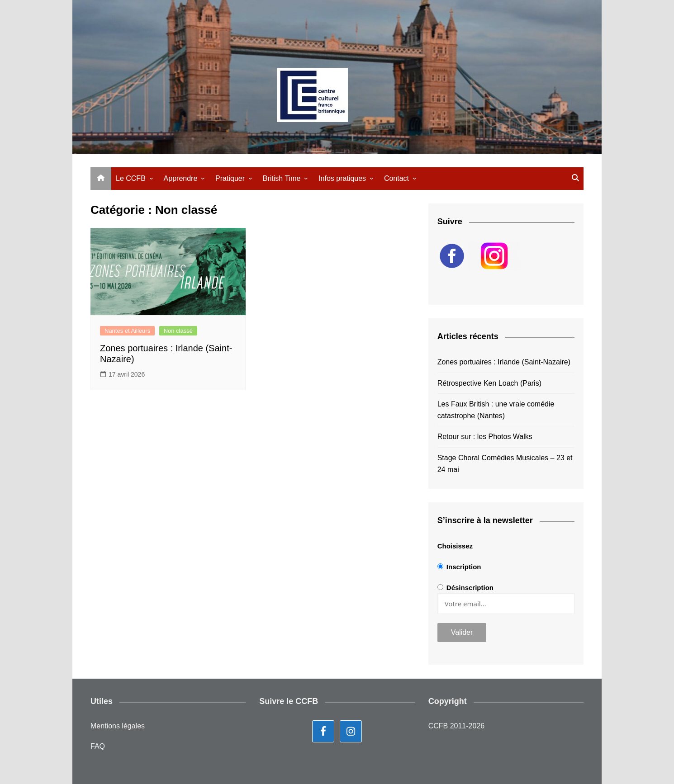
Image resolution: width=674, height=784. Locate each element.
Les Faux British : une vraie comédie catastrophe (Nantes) (496, 410)
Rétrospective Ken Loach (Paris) (489, 383)
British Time (282, 178)
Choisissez (455, 546)
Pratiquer (230, 178)
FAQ (98, 746)
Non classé (178, 331)
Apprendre (181, 178)
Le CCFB (131, 178)
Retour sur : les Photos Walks (485, 437)
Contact (396, 178)
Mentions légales (118, 726)
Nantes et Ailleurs (127, 331)
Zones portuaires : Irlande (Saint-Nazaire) (504, 362)
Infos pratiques (342, 178)
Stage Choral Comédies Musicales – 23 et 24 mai (505, 464)
